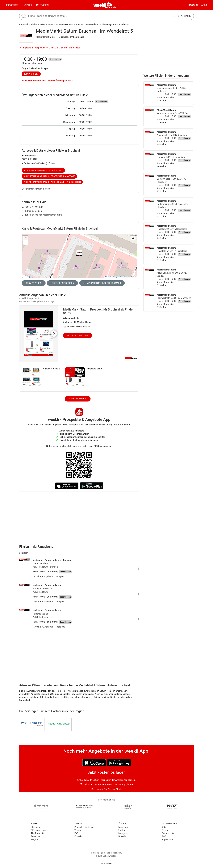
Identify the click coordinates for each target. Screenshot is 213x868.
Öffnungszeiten (38, 830)
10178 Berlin (183, 16)
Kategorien (42, 5)
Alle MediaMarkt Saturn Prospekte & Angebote (49, 176)
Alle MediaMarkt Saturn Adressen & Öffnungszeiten (52, 182)
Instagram (123, 833)
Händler (27, 5)
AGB (164, 836)
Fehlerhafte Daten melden (36, 189)
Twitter (122, 830)
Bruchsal (24, 25)
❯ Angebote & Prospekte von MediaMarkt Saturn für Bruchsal (49, 48)
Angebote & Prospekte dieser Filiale (43, 170)
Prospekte (12, 5)
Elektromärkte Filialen (42, 25)
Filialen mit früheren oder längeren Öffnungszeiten (47, 81)
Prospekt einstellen (84, 827)
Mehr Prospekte (78, 399)
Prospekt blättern (77, 335)
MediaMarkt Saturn (45, 37)
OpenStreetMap (121, 277)
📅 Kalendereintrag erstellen (77, 327)
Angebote (35, 836)
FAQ (76, 833)
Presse (165, 830)
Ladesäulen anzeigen (62, 283)
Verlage (78, 830)
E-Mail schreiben (32, 211)
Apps (204, 5)
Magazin (193, 5)
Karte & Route (60, 229)
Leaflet (108, 277)
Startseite (36, 827)
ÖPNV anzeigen (34, 283)
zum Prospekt (31, 74)
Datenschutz (168, 833)
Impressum (167, 839)
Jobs (164, 827)
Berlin (114, 7)
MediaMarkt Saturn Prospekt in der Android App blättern (106, 780)
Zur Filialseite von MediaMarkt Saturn (42, 215)
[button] (133, 238)
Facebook (123, 827)
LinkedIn (122, 836)
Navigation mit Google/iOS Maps (102, 283)
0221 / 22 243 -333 (32, 207)
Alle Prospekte (38, 833)
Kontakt (78, 836)
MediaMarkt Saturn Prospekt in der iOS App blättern (107, 785)
